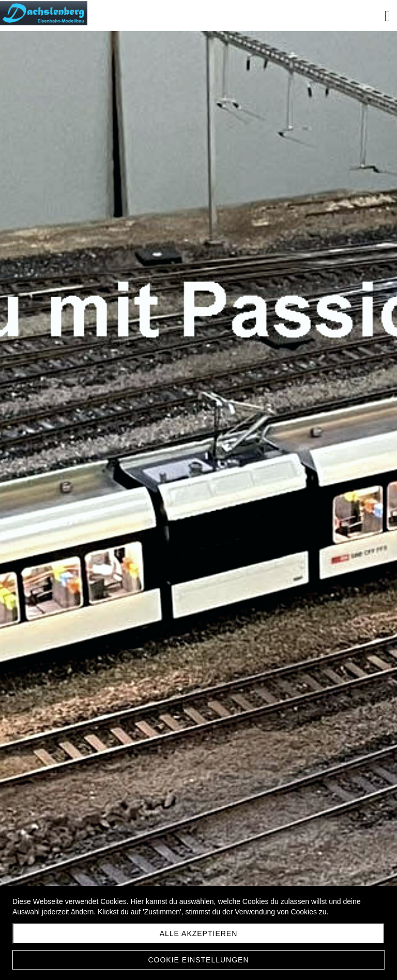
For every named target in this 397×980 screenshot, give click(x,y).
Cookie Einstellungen (198, 960)
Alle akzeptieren (199, 933)
